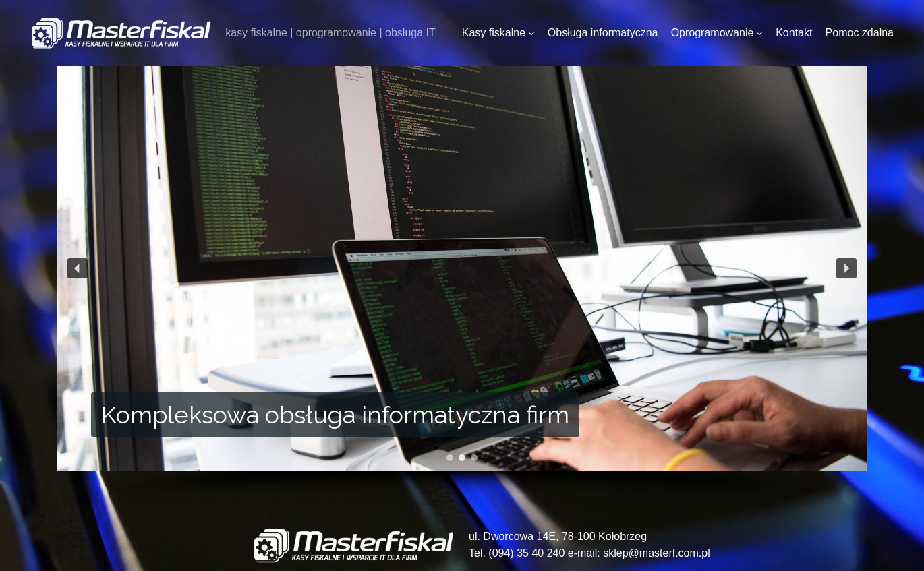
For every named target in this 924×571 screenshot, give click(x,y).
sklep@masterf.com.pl (657, 553)
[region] (462, 287)
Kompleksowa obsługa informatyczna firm (335, 415)
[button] (78, 268)
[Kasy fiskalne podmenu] (531, 33)
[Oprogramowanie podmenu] (759, 33)
